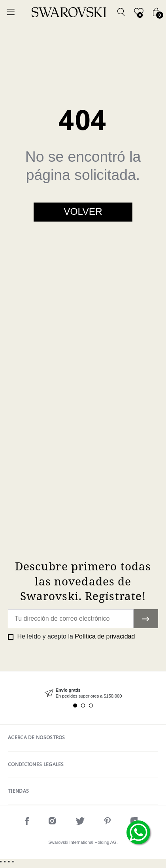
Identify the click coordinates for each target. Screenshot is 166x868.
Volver (83, 211)
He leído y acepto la (75, 636)
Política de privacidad (105, 636)
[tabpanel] (83, 693)
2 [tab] (83, 705)
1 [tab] (75, 705)
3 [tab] (91, 705)
